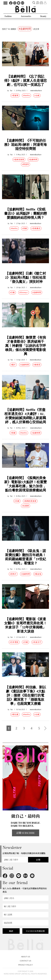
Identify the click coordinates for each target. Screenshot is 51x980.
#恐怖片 (13, 574)
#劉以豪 (15, 714)
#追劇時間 (33, 160)
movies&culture (36, 91)
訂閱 (38, 860)
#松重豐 (25, 506)
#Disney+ (24, 292)
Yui (11, 91)
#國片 (13, 365)
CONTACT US (26, 961)
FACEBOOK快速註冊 (35, 931)
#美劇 (25, 228)
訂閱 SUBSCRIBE (26, 833)
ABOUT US (25, 957)
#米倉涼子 (37, 642)
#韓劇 (13, 433)
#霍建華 (15, 95)
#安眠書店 (36, 228)
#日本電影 (14, 642)
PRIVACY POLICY (26, 965)
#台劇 (37, 95)
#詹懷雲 (37, 365)
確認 (11, 931)
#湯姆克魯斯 (19, 160)
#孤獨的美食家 (30, 501)
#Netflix (26, 95)
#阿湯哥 (25, 164)
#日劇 (12, 292)
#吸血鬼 (38, 574)
